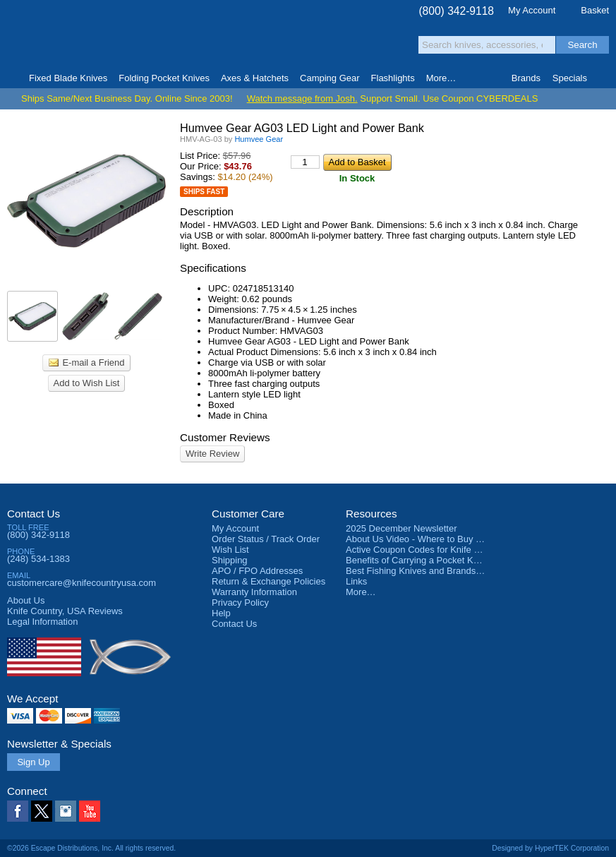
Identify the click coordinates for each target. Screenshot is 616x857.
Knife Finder (604, 78)
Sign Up (33, 762)
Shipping (230, 560)
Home (12, 78)
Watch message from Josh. (302, 98)
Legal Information (42, 622)
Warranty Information (254, 592)
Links (356, 581)
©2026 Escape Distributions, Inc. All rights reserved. (91, 848)
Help (221, 613)
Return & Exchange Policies (268, 581)
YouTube (90, 811)
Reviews (65, 611)
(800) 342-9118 (456, 11)
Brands (526, 78)
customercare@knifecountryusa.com (81, 583)
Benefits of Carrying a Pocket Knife (417, 560)
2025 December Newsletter (401, 528)
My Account (532, 10)
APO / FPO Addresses (257, 571)
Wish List (230, 550)
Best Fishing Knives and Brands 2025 (422, 571)
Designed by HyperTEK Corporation (550, 848)
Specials (570, 78)
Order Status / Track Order (266, 539)
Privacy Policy (240, 603)
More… (361, 592)
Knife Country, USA (66, 36)
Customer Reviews (225, 437)
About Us (26, 600)
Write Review (212, 454)
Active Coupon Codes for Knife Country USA (436, 550)
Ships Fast (204, 192)
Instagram (66, 811)
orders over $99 (266, 43)
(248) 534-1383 (38, 559)
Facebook (18, 811)
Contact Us (34, 514)
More (441, 78)
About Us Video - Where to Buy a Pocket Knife (440, 539)
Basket (595, 10)
